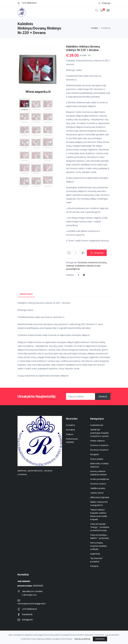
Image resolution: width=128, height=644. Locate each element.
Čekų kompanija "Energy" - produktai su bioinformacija (100, 527)
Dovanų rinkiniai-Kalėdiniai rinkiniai (86, 264)
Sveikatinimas (97, 425)
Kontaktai (70, 430)
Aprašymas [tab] (26, 294)
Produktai (70, 425)
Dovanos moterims (88, 263)
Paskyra (70, 434)
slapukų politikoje (82, 639)
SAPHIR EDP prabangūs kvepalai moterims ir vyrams (100, 433)
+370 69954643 (29, 3)
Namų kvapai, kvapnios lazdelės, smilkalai (99, 546)
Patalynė (94, 566)
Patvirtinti (100, 639)
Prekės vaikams (97, 441)
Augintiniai (95, 554)
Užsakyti (103, 397)
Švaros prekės (97, 459)
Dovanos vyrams (98, 484)
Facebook (25, 614)
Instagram (25, 620)
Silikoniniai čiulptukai (100, 497)
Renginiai (94, 454)
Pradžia (95, 28)
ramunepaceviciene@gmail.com (32, 604)
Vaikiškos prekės (98, 488)
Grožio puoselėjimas (100, 479)
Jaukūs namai (97, 493)
